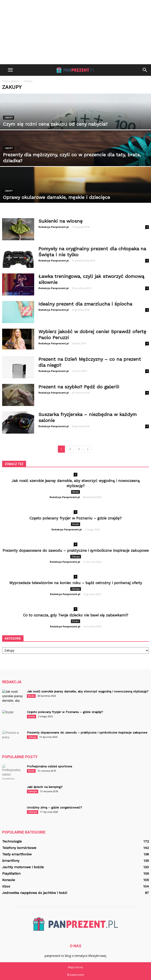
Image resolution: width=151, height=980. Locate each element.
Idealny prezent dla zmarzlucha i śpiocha (85, 304)
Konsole (9, 880)
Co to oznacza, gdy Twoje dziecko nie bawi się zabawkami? (76, 615)
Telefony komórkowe (19, 848)
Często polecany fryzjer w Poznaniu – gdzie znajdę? (75, 518)
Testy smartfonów (17, 854)
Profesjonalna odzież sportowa (49, 766)
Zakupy (9, 118)
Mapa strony (75, 967)
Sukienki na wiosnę (61, 221)
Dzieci (75, 621)
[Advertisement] (75, 32)
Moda (75, 492)
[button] (145, 70)
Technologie (12, 841)
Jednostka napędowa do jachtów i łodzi (35, 893)
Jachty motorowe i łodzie (23, 867)
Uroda (75, 524)
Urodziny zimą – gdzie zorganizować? (54, 807)
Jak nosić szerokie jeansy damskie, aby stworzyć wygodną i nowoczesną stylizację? (88, 691)
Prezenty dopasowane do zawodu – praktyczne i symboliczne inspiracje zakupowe (76, 550)
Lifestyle (33, 791)
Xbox (6, 886)
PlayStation (11, 873)
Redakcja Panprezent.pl (54, 227)
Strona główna (11, 81)
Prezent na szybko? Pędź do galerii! (79, 387)
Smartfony (11, 861)
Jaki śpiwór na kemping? (45, 787)
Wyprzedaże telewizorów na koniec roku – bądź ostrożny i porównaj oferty (76, 583)
